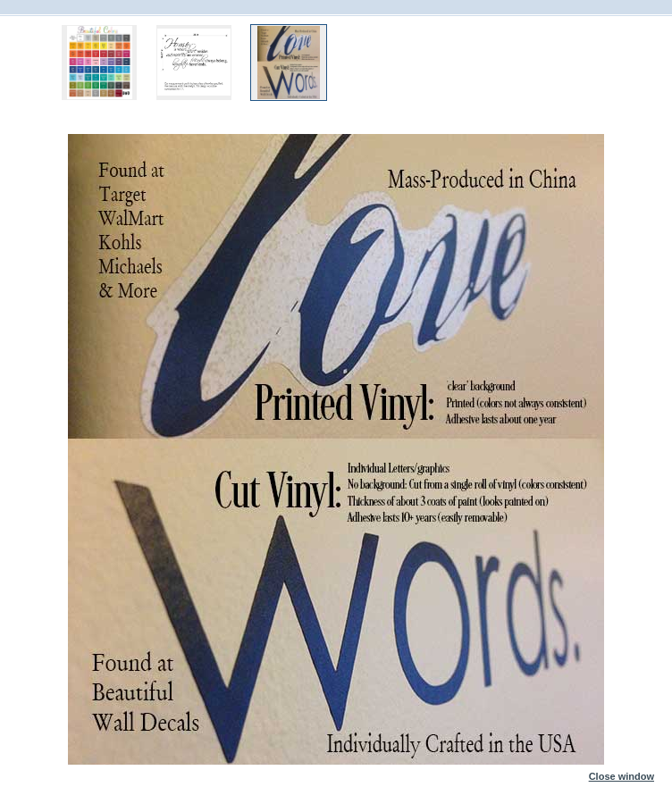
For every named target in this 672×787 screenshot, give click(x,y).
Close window (622, 773)
